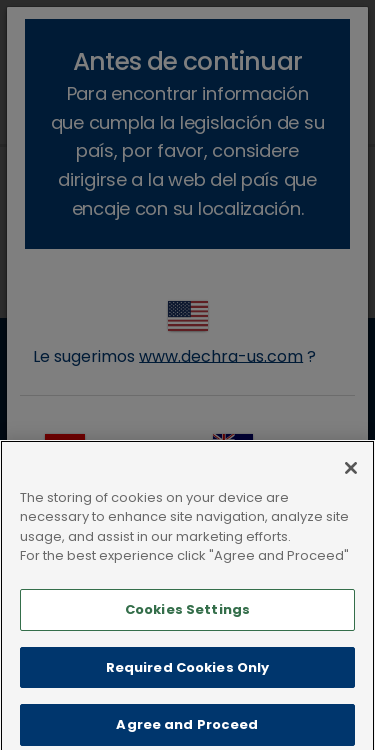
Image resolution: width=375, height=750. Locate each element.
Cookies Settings (187, 622)
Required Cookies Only (188, 679)
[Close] (351, 481)
